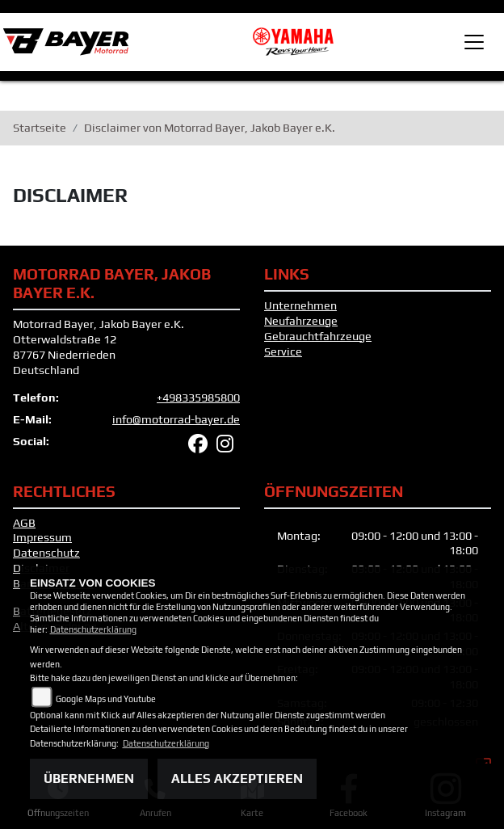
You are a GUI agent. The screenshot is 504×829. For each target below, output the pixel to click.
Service (283, 351)
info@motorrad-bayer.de (176, 419)
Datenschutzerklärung (93, 629)
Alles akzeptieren (237, 779)
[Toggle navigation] (474, 42)
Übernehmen (89, 779)
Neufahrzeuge (301, 321)
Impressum (42, 537)
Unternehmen (300, 305)
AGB (24, 523)
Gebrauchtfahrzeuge (318, 336)
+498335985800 (198, 398)
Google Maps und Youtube (106, 699)
